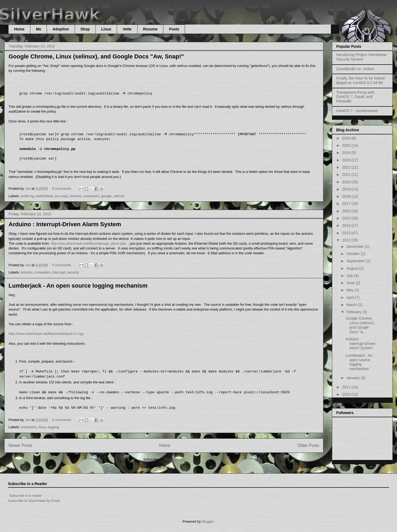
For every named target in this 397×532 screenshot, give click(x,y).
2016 (347, 211)
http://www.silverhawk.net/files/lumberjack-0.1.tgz (46, 334)
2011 (347, 387)
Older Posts (308, 445)
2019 (347, 189)
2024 (347, 153)
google (107, 196)
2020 (347, 182)
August (353, 268)
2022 (347, 167)
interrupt (59, 272)
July (350, 276)
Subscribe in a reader (26, 496)
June (351, 283)
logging (53, 427)
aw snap (61, 196)
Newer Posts (20, 445)
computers (91, 196)
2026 (347, 138)
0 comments (62, 188)
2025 (347, 145)
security (73, 272)
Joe (28, 188)
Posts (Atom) (175, 459)
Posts (174, 29)
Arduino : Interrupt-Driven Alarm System (65, 224)
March (352, 305)
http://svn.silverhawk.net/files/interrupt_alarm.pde (89, 243)
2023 (347, 160)
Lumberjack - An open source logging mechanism (78, 286)
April (351, 297)
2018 (347, 196)
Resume (150, 29)
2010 (347, 394)
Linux (106, 29)
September (356, 261)
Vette (127, 29)
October (354, 254)
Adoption (61, 29)
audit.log (27, 196)
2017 (347, 204)
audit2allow (44, 196)
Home (19, 29)
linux (42, 427)
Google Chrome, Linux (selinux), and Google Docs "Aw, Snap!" (96, 56)
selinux (119, 196)
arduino (27, 272)
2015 (347, 218)
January (354, 378)
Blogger (208, 521)
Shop (85, 29)
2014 (347, 225)
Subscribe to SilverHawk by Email (34, 501)
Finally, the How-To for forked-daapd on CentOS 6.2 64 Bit (361, 80)
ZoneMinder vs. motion (355, 69)
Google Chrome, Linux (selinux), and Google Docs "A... (360, 325)
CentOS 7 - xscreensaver (357, 111)
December (355, 247)
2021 (347, 174)
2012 (347, 240)
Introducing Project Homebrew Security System (361, 57)
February (354, 312)
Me (39, 29)
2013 (347, 233)
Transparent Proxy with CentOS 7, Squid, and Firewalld (355, 97)
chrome (75, 196)
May (350, 290)
